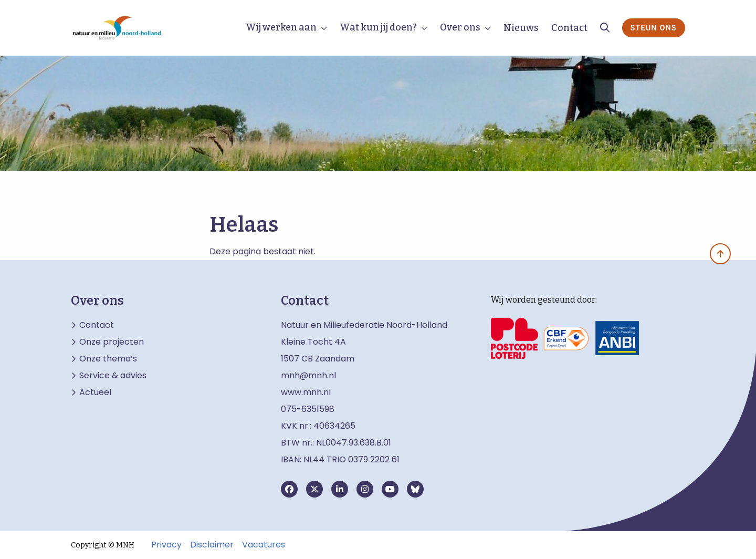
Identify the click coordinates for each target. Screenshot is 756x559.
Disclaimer (212, 545)
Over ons (460, 27)
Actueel (95, 392)
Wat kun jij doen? (378, 27)
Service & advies (113, 376)
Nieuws (521, 28)
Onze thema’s (108, 359)
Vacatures (264, 545)
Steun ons (654, 28)
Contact (569, 28)
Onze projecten (112, 342)
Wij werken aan (281, 27)
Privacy (166, 545)
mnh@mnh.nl (308, 375)
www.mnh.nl (307, 392)
